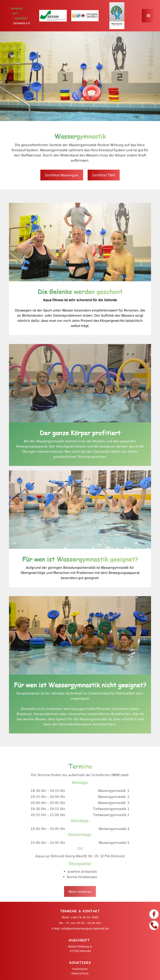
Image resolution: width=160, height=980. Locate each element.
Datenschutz (80, 973)
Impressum (80, 969)
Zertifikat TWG (104, 175)
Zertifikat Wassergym (62, 175)
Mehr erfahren (80, 904)
